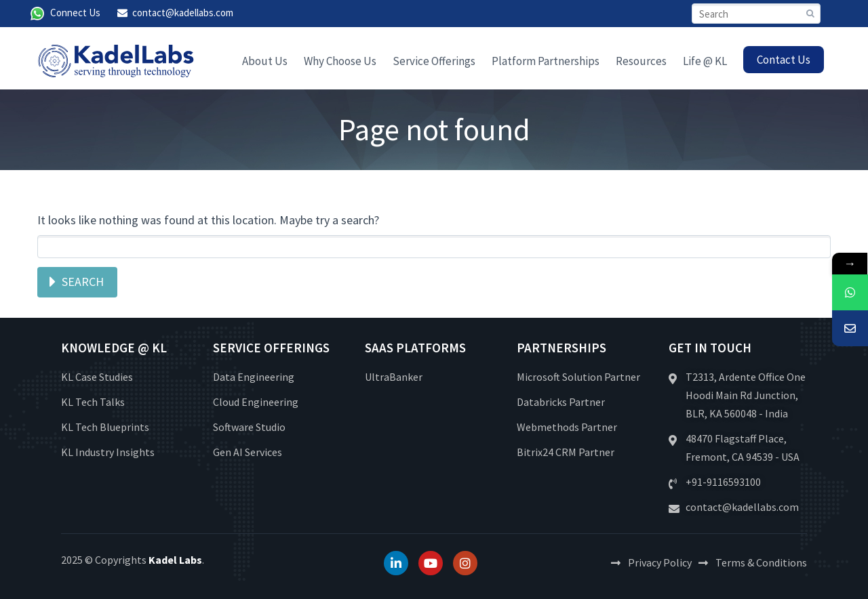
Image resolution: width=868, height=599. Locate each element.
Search (83, 282)
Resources (641, 61)
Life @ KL (705, 61)
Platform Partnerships (546, 61)
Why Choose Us (340, 61)
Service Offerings (434, 61)
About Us (265, 61)
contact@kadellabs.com (183, 13)
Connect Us (75, 13)
